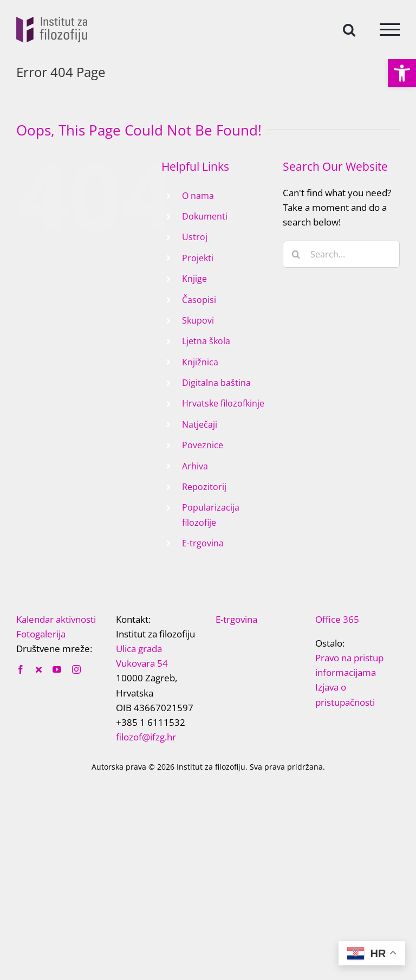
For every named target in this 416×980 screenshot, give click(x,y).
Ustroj (195, 237)
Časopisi (199, 300)
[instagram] (76, 669)
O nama (198, 196)
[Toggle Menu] (390, 30)
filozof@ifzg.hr (146, 737)
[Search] (296, 254)
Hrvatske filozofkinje (223, 403)
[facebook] (21, 669)
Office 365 (337, 619)
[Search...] (341, 254)
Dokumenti (205, 216)
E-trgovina (203, 543)
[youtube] (57, 669)
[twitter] (39, 669)
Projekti (198, 258)
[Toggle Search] (349, 29)
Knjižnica (200, 362)
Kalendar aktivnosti (56, 619)
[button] (402, 73)
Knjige (194, 279)
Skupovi (198, 320)
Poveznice (203, 445)
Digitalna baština (216, 383)
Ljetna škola (206, 341)
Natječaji (200, 424)
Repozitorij (204, 487)
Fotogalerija (41, 634)
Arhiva (195, 466)
